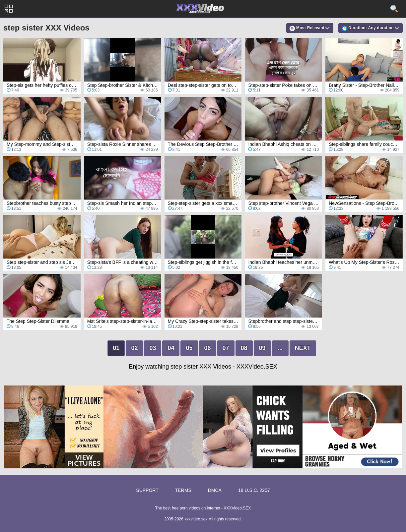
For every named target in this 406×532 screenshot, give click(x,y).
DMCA (215, 490)
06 (208, 348)
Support (147, 490)
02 (134, 348)
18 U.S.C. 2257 (254, 490)
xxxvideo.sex (196, 519)
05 (189, 348)
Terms (183, 490)
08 (244, 348)
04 (171, 348)
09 (262, 348)
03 (153, 348)
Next (303, 348)
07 (226, 348)
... (280, 348)
